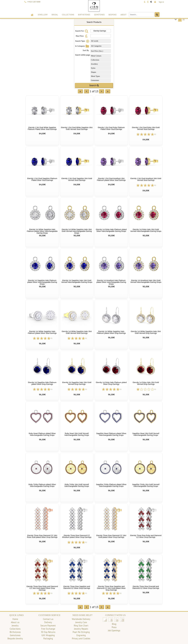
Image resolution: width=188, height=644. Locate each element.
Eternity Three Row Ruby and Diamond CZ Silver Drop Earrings (146, 536)
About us (15, 622)
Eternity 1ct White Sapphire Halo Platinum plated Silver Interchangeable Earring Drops (42, 231)
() (181, 19)
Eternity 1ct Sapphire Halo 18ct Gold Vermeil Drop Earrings (77, 383)
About (123, 15)
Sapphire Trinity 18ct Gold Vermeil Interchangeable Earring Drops (146, 485)
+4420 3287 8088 (34, 2)
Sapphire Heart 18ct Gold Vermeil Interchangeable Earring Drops (146, 434)
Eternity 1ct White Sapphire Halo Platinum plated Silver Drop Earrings (111, 332)
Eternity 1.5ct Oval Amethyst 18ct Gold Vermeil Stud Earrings (146, 179)
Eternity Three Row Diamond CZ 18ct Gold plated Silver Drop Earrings (111, 536)
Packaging (48, 638)
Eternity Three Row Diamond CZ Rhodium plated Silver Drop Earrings (77, 536)
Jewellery (43, 15)
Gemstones (99, 15)
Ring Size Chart (81, 626)
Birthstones (84, 15)
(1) (155, 185)
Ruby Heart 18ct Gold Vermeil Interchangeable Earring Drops (77, 434)
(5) (51, 338)
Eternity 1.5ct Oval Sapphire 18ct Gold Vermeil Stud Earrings (77, 179)
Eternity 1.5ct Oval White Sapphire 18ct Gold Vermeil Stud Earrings (77, 128)
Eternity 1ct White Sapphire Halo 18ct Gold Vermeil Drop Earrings (146, 332)
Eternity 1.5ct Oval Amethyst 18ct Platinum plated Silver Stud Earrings (111, 179)
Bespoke (113, 15)
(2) (155, 134)
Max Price (82, 36)
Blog (114, 624)
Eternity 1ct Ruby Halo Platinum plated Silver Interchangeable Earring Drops (111, 230)
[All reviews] (145, 134)
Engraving (81, 635)
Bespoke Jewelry (15, 638)
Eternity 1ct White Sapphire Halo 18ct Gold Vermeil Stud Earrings (77, 332)
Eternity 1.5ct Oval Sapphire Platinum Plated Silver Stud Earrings (42, 179)
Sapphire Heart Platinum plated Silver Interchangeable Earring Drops (111, 434)
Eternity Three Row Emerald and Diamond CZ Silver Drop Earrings (146, 587)
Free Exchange (48, 629)
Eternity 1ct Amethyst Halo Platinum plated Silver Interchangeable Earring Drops (111, 282)
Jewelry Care (81, 622)
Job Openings (114, 630)
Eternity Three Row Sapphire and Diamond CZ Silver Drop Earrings (77, 587)
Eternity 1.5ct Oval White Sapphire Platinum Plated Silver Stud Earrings (42, 128)
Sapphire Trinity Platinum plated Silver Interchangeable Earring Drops (111, 485)
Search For (82, 31)
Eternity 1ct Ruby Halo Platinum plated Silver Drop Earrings (111, 383)
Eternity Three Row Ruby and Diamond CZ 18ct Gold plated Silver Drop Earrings (42, 588)
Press (114, 627)
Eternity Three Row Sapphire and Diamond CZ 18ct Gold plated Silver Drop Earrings (111, 588)
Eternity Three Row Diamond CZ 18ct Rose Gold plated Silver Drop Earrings (42, 536)
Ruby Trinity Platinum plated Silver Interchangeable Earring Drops (42, 485)
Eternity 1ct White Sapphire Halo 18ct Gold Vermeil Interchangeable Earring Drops (77, 231)
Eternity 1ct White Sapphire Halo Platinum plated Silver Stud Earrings (42, 332)
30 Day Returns (48, 632)
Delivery (48, 622)
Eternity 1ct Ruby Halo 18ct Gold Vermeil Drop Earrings (146, 383)
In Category (82, 46)
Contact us (48, 619)
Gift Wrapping (48, 635)
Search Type (83, 41)
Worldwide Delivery (81, 619)
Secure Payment (48, 626)
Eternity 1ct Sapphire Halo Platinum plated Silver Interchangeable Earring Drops (42, 282)
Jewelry (15, 626)
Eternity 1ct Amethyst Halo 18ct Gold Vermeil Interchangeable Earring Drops (146, 281)
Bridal (55, 15)
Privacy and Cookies (81, 638)
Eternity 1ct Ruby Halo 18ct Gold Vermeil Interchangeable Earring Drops (146, 230)
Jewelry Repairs (81, 629)
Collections (68, 15)
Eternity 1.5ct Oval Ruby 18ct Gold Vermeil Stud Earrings (146, 128)
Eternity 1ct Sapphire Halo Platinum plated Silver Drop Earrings (42, 383)
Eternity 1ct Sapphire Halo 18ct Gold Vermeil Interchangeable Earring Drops (77, 281)
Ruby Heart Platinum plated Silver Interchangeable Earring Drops (42, 434)
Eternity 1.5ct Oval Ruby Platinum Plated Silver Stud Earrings (111, 128)
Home (15, 619)
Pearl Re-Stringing (81, 632)
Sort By (86, 50)
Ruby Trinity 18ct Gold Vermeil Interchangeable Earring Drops (77, 485)
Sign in (161, 2)
